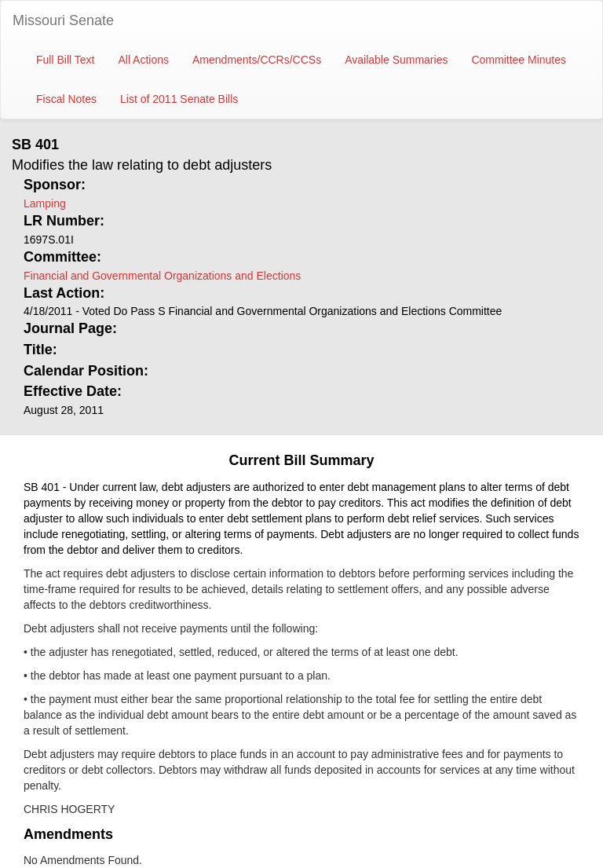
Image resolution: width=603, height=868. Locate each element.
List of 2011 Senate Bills (179, 99)
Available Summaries (396, 60)
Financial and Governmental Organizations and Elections (162, 276)
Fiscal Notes (66, 99)
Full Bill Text (65, 60)
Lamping (45, 203)
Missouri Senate (63, 20)
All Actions (143, 60)
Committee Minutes (519, 60)
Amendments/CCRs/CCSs (257, 60)
